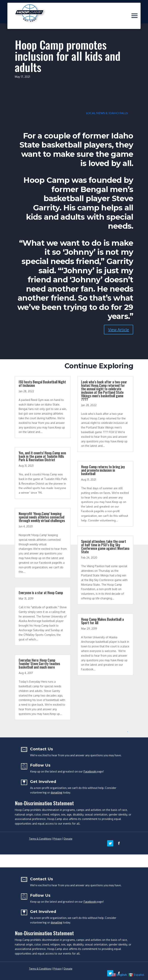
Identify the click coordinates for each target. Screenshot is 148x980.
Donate (68, 839)
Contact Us (42, 749)
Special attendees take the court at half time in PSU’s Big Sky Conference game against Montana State (105, 547)
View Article (119, 330)
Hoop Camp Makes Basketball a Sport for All (102, 621)
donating (56, 792)
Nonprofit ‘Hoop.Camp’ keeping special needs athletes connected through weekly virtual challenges (42, 517)
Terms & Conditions (40, 839)
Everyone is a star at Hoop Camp (41, 593)
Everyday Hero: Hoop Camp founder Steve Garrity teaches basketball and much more (39, 664)
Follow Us (40, 765)
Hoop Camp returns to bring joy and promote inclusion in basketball (103, 470)
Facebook (90, 771)
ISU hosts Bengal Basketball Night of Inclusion (42, 384)
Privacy (58, 839)
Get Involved (43, 782)
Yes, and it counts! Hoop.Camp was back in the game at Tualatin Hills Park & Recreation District (42, 456)
